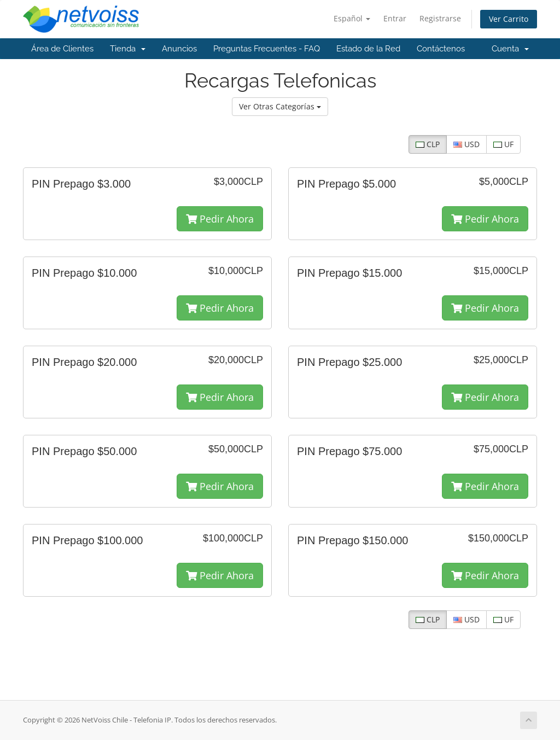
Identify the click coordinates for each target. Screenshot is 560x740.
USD (466, 144)
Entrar (395, 18)
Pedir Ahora (220, 219)
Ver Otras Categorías (280, 106)
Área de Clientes (62, 49)
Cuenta (510, 49)
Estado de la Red (368, 49)
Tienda (128, 49)
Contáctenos (441, 49)
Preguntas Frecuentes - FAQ (267, 49)
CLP (428, 144)
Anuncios (179, 49)
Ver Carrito (509, 19)
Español (352, 18)
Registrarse (440, 18)
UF (503, 144)
